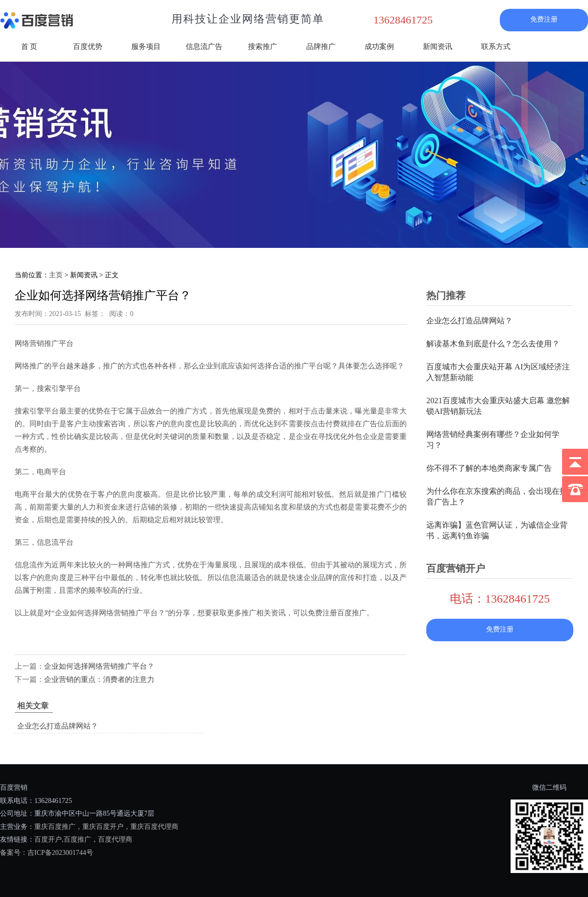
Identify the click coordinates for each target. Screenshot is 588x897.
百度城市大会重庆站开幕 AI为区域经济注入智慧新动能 (498, 372)
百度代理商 (115, 839)
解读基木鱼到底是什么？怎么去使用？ (493, 344)
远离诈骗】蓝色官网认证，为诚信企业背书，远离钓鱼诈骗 (497, 530)
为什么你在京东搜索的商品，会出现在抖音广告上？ (497, 497)
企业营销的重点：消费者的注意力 (99, 679)
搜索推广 (263, 47)
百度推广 (77, 839)
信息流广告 (204, 47)
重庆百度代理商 (154, 827)
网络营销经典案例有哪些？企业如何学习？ (493, 440)
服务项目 (146, 47)
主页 (56, 275)
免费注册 (544, 19)
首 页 (29, 47)
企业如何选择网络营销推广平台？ (99, 666)
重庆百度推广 (55, 827)
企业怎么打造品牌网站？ (58, 726)
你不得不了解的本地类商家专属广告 (489, 468)
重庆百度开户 (103, 827)
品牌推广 (321, 47)
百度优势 (88, 47)
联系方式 (496, 47)
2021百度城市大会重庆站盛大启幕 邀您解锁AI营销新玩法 (498, 406)
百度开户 (48, 839)
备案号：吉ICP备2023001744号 (47, 853)
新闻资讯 (438, 47)
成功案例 (379, 47)
